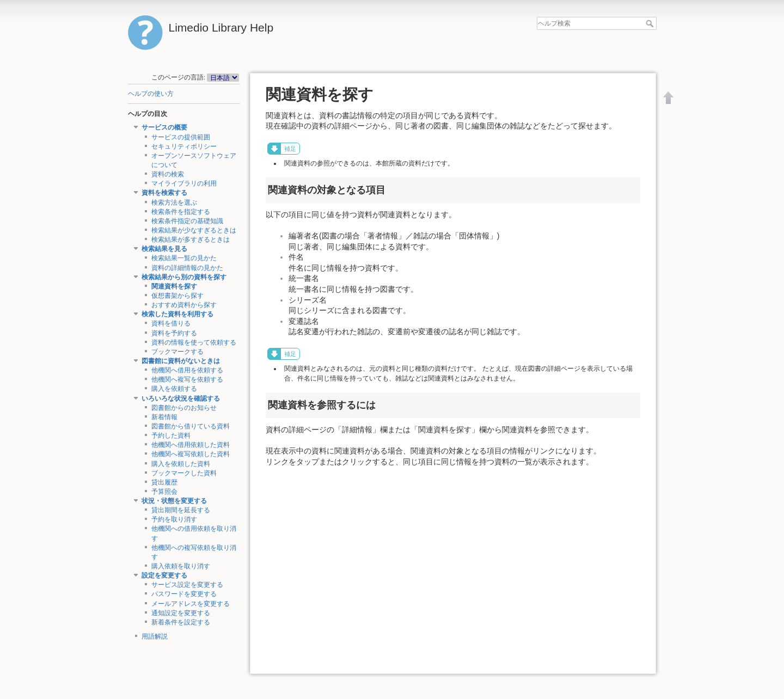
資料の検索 (168, 174)
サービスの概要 (164, 127)
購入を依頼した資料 (181, 464)
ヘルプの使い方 (151, 94)
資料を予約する (174, 333)
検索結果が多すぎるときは (191, 240)
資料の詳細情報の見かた (187, 268)
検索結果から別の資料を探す (184, 277)
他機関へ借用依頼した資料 (191, 445)
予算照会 (164, 492)
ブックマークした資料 (184, 473)
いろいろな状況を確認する (181, 398)
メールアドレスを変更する (191, 604)
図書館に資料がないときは (181, 361)
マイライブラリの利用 (184, 183)
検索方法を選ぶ (174, 203)
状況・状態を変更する (174, 501)
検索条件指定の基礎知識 (187, 221)
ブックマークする (177, 352)
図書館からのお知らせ (184, 408)
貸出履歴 (164, 482)
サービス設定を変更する (187, 585)
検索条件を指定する (181, 212)
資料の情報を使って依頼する (194, 342)
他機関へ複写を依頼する (187, 379)
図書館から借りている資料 (191, 426)
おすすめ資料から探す (184, 305)
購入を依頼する (174, 389)
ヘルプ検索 (651, 23)
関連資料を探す (174, 286)
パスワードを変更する (184, 594)
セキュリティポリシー (184, 146)
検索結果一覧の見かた (184, 258)
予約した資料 (171, 436)
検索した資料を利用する (177, 314)
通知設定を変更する (181, 613)
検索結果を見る (164, 249)
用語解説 (155, 636)
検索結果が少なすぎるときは (194, 230)
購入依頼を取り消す (181, 566)
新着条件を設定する (181, 622)
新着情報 (164, 417)
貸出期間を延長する (181, 510)
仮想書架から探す (177, 296)
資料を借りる (171, 323)
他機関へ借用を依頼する (187, 370)
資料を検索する (164, 193)
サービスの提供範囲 (181, 137)
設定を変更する (164, 575)
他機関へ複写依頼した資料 (191, 454)
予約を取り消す (174, 519)
